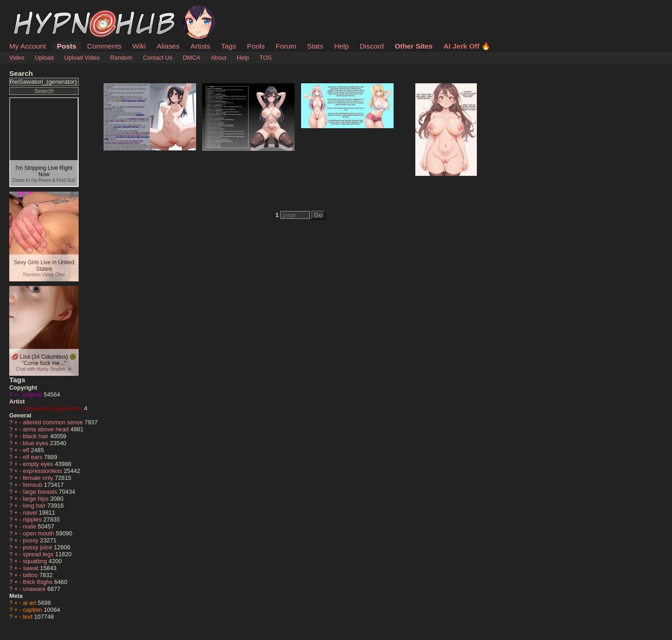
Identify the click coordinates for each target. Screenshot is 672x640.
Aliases (168, 46)
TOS (265, 58)
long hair (35, 506)
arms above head (47, 429)
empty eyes (39, 464)
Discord (372, 46)
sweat (32, 568)
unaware (35, 589)
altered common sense (54, 422)
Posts (67, 46)
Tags (228, 46)
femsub (34, 485)
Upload (44, 58)
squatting (36, 561)
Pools (256, 46)
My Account (28, 46)
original (34, 395)
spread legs (39, 554)
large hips (37, 499)
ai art (31, 603)
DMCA (191, 58)
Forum (286, 46)
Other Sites (413, 46)
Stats (315, 46)
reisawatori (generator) (54, 408)
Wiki (139, 46)
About (219, 58)
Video (17, 58)
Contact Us (157, 58)
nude (31, 526)
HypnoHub (35, 11)
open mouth (40, 533)
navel (31, 513)
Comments (104, 46)
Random (121, 58)
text (29, 617)
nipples (33, 519)
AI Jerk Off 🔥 (467, 46)
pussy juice (39, 547)
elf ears (34, 457)
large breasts (41, 492)
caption (34, 610)
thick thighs (39, 582)
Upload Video (82, 58)
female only (39, 478)
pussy (32, 540)
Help (342, 46)
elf (27, 450)
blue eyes (37, 443)
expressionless (43, 471)
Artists (200, 46)
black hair (37, 436)
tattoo (31, 575)
